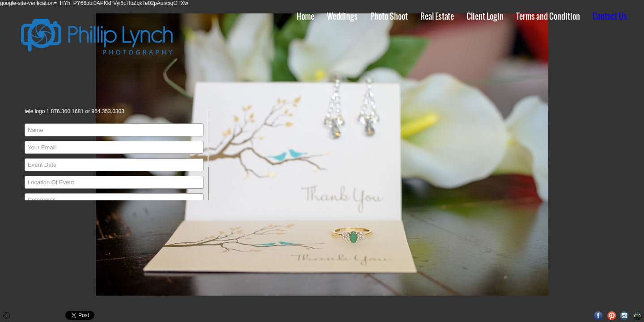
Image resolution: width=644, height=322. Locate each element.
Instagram (625, 316)
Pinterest (612, 316)
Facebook (599, 316)
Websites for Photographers (638, 316)
